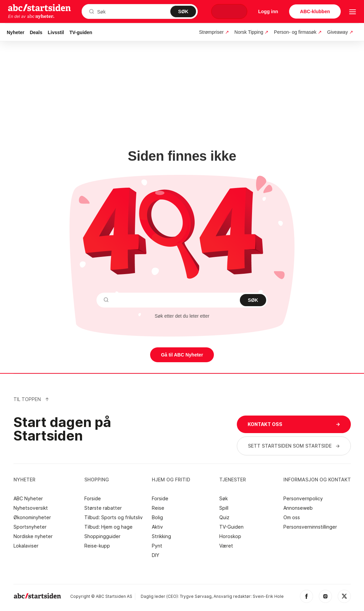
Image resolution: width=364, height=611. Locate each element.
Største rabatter (103, 508)
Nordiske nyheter (33, 536)
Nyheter (16, 32)
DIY (156, 555)
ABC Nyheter (28, 499)
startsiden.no (39, 7)
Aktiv (157, 527)
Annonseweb (298, 508)
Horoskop (230, 536)
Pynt (157, 546)
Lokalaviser (26, 546)
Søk (223, 499)
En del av (31, 17)
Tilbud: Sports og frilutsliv (114, 517)
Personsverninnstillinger (310, 527)
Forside (93, 499)
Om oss (292, 517)
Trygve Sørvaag (196, 596)
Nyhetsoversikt (31, 508)
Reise (158, 508)
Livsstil (56, 32)
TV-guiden (81, 32)
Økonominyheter (32, 517)
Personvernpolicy (303, 499)
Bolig (157, 517)
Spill (224, 508)
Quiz (224, 517)
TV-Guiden (231, 527)
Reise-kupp (97, 546)
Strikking (161, 536)
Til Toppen (31, 399)
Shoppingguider (102, 536)
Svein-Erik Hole (268, 596)
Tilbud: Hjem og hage (108, 527)
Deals (36, 32)
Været (226, 546)
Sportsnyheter (30, 527)
